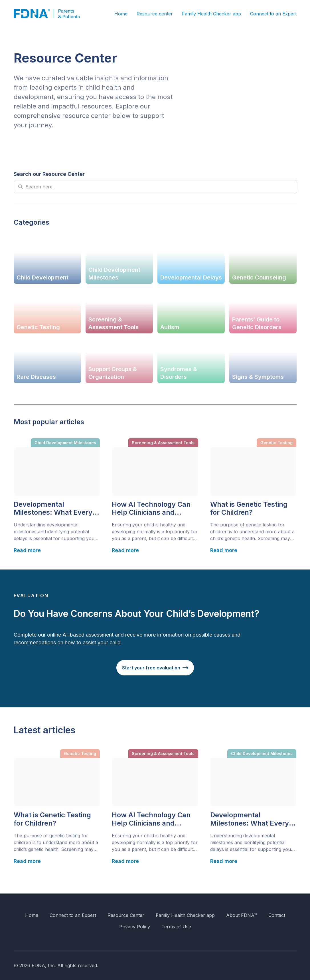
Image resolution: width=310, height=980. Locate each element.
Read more (27, 550)
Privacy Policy (135, 927)
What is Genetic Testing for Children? (249, 509)
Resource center (155, 14)
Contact (277, 915)
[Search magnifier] (20, 187)
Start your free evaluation (151, 668)
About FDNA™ (242, 915)
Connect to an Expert (273, 14)
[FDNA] (51, 14)
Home (121, 14)
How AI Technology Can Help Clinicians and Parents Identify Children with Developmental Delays (153, 509)
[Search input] (159, 187)
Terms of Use (176, 927)
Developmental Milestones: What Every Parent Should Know (53, 509)
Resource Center (126, 915)
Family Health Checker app (211, 14)
